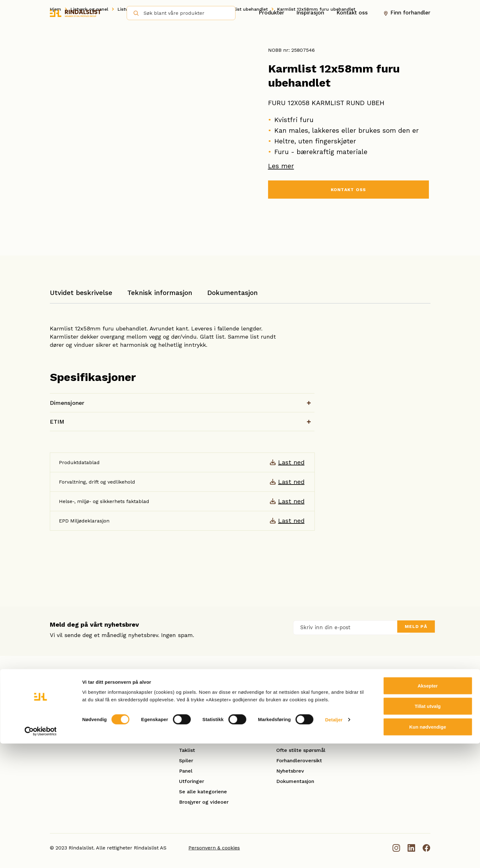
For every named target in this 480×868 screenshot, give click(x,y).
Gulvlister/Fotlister (202, 740)
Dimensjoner (67, 403)
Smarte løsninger (297, 729)
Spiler (186, 761)
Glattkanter (193, 729)
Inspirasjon (310, 13)
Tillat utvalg (427, 831)
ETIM (57, 422)
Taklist (187, 750)
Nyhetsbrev (290, 771)
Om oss (285, 698)
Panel (186, 771)
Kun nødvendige (428, 851)
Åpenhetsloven (294, 709)
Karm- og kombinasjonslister (214, 719)
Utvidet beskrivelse (81, 293)
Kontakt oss (352, 13)
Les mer (281, 166)
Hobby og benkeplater (206, 698)
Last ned (291, 462)
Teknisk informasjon (160, 293)
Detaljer (334, 844)
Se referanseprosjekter (304, 740)
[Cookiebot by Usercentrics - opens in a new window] (41, 856)
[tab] (81, 296)
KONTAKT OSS (348, 190)
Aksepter (428, 810)
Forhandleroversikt (299, 761)
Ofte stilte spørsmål (301, 750)
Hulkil (186, 709)
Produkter (272, 13)
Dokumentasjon (232, 293)
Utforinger (192, 781)
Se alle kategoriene (203, 792)
